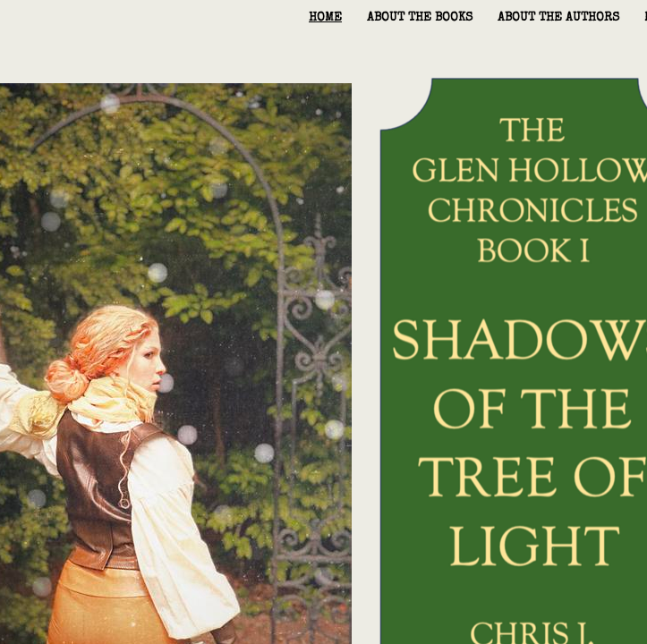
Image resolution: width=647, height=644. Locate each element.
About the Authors (558, 18)
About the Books (420, 18)
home (325, 18)
